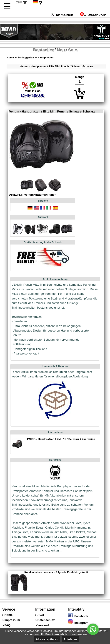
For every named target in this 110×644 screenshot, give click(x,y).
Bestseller (43, 50)
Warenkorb (93, 15)
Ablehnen (70, 639)
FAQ (7, 625)
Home (10, 57)
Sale (73, 50)
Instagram (78, 623)
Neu (61, 50)
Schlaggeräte (26, 57)
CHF (19, 2)
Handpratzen (46, 57)
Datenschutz (46, 620)
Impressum (12, 620)
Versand (43, 625)
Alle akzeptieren (47, 639)
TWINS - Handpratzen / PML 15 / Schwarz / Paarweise (61, 439)
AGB (41, 615)
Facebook (78, 616)
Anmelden (62, 15)
